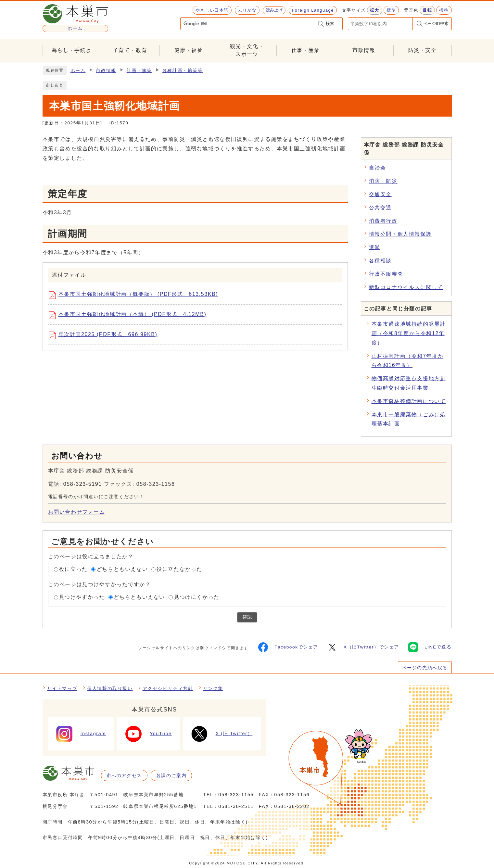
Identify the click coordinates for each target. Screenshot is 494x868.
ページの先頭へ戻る (425, 668)
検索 (330, 24)
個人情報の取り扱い (110, 688)
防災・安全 (423, 50)
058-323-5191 (83, 484)
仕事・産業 (306, 50)
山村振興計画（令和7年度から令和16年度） (408, 361)
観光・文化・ (247, 51)
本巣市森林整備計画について (409, 401)
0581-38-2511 (236, 806)
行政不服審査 (386, 274)
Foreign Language (313, 10)
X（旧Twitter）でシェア (363, 647)
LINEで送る (430, 647)
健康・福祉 (189, 50)
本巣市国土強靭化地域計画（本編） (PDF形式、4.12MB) (130, 315)
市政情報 (364, 50)
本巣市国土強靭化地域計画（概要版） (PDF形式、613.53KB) (136, 295)
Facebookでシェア (288, 647)
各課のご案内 (171, 775)
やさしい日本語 (212, 10)
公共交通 (380, 208)
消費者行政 (383, 221)
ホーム (78, 71)
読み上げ (274, 10)
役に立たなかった (179, 569)
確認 (247, 617)
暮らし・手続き (72, 50)
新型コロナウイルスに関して (406, 287)
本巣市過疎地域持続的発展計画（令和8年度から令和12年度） (409, 333)
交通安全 (380, 194)
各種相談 (380, 261)
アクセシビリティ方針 (168, 688)
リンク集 (213, 688)
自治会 (378, 168)
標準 (391, 10)
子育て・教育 (130, 50)
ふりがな (247, 10)
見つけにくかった (197, 597)
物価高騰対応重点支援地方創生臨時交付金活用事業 (409, 383)
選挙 (375, 247)
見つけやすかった (82, 597)
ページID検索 (436, 24)
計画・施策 (139, 71)
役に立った (73, 569)
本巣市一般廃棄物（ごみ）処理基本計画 (409, 419)
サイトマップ (62, 688)
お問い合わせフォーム (77, 512)
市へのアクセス (124, 775)
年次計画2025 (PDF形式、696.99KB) (105, 335)
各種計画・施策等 (183, 71)
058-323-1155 (236, 795)
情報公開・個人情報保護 (400, 234)
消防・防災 (383, 181)
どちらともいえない (122, 569)
